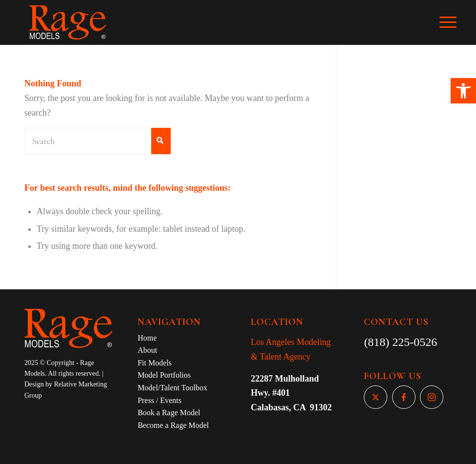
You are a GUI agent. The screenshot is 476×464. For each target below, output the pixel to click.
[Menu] (453, 22)
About (147, 350)
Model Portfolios (164, 375)
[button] (463, 91)
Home (147, 338)
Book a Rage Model (169, 413)
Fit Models (155, 363)
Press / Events (159, 400)
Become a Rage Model (173, 425)
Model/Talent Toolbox (172, 388)
